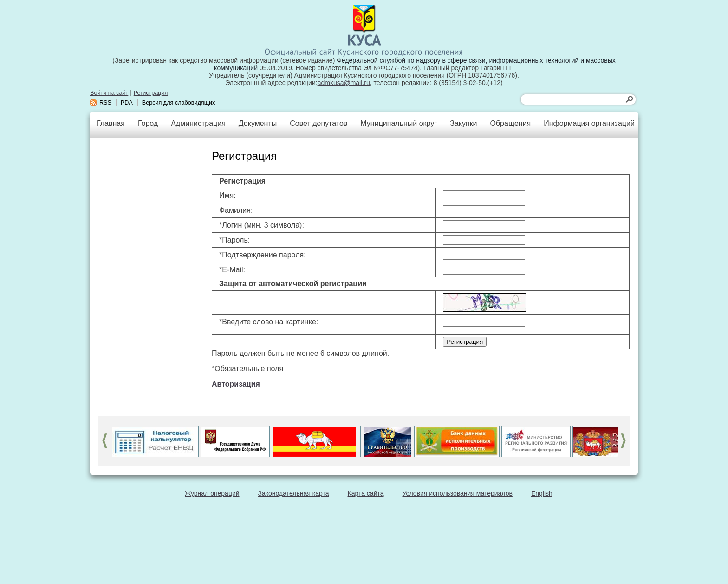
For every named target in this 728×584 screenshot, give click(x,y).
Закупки (463, 123)
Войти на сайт (109, 93)
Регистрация (151, 93)
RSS (105, 103)
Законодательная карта (294, 493)
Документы (258, 123)
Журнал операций (212, 493)
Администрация (198, 123)
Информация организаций (589, 123)
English (542, 493)
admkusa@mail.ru (344, 83)
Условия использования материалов (458, 493)
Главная (111, 123)
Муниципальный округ (399, 123)
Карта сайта (366, 493)
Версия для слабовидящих (179, 103)
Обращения (510, 123)
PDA (127, 103)
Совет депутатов (318, 123)
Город (148, 123)
